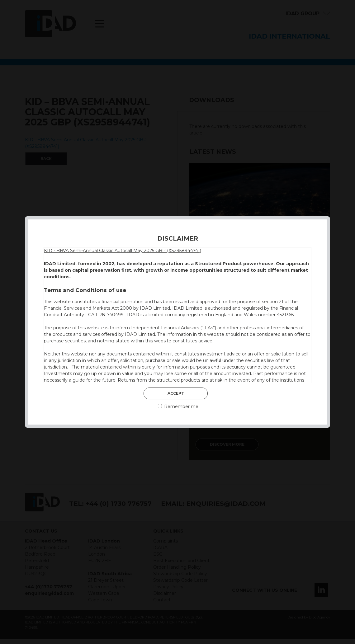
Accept (176, 393)
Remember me (178, 407)
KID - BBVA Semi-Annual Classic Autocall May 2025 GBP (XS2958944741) (123, 251)
